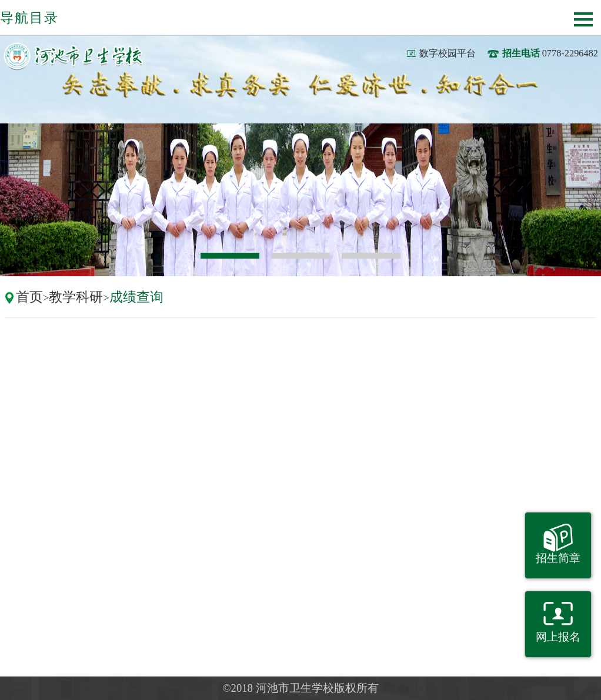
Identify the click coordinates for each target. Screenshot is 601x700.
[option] (300, 200)
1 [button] (230, 256)
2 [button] (300, 256)
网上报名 (558, 637)
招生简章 (558, 558)
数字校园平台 (448, 53)
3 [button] (371, 256)
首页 (29, 297)
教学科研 (76, 297)
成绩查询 (136, 297)
